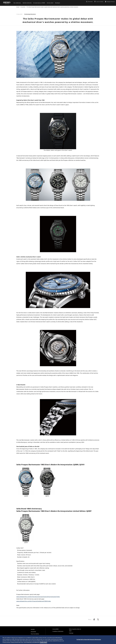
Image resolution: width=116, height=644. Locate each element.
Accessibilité (56, 629)
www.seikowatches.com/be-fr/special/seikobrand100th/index (34, 601)
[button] (89, 2)
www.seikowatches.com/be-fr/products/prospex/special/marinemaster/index (38, 597)
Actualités (23, 7)
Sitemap (71, 633)
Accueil (18, 7)
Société (33, 629)
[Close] (113, 640)
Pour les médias (35, 634)
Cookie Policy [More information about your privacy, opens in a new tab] (43, 643)
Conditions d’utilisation (58, 631)
